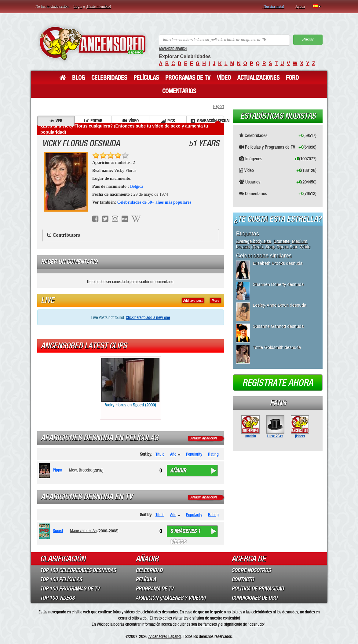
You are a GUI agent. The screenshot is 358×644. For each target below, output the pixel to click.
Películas (146, 78)
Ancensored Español (165, 636)
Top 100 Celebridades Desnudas (78, 570)
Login (78, 6)
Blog (79, 78)
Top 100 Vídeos (57, 598)
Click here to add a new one (148, 317)
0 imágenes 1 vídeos (185, 532)
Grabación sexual (207, 121)
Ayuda (300, 6)
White (305, 247)
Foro (292, 78)
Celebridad (149, 570)
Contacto (243, 579)
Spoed (58, 531)
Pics (168, 121)
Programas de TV (188, 78)
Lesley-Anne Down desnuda (280, 305)
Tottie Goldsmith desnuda (277, 347)
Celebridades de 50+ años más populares (154, 202)
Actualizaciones (258, 78)
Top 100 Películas (61, 579)
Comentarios (179, 91)
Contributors (66, 235)
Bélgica (137, 186)
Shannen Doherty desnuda (278, 284)
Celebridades (109, 78)
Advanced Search (173, 49)
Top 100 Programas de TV (70, 589)
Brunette (281, 241)
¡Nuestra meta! (273, 6)
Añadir (178, 471)
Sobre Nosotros (251, 570)
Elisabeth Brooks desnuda (278, 263)
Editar (93, 121)
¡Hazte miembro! (98, 6)
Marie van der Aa (83, 531)
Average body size (254, 241)
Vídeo (224, 78)
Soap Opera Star (281, 247)
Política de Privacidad (258, 589)
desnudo (257, 624)
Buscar (308, 40)
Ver (56, 121)
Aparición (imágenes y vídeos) (171, 598)
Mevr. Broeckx (80, 470)
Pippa (57, 470)
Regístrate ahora (278, 383)
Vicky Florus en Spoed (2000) (130, 383)
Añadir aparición (204, 438)
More (216, 301)
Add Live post (193, 301)
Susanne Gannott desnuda (278, 326)
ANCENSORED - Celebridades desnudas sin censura (93, 44)
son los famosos (204, 624)
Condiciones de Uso (254, 598)
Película (146, 579)
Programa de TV (155, 589)
